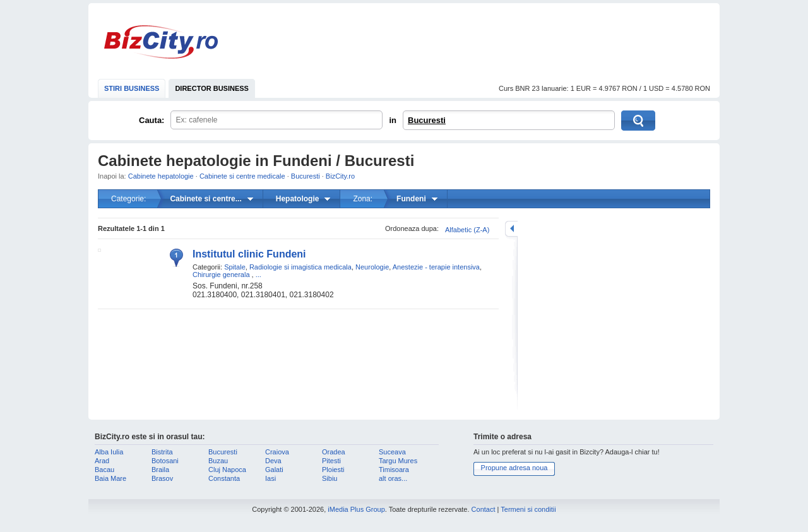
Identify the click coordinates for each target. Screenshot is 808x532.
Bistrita (162, 452)
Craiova (277, 452)
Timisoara (394, 470)
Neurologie (372, 267)
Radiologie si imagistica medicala (300, 267)
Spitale (235, 267)
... (258, 275)
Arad (102, 461)
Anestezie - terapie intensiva (436, 267)
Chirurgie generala (221, 275)
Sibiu (330, 478)
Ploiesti (333, 470)
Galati (274, 470)
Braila (160, 470)
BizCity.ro (161, 42)
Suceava (392, 452)
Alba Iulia (109, 452)
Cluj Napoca (227, 470)
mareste (511, 229)
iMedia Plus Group (356, 509)
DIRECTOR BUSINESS (212, 88)
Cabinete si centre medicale (242, 176)
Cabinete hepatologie (161, 176)
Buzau (218, 461)
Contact (484, 509)
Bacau (104, 470)
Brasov (162, 478)
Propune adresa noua (514, 468)
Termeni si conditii (528, 509)
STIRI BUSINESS (132, 88)
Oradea (334, 452)
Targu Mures (398, 461)
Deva (273, 461)
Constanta (224, 478)
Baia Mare (110, 478)
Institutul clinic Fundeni (249, 254)
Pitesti (331, 461)
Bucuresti (427, 120)
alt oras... (393, 478)
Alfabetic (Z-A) (467, 230)
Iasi (270, 478)
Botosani (165, 461)
